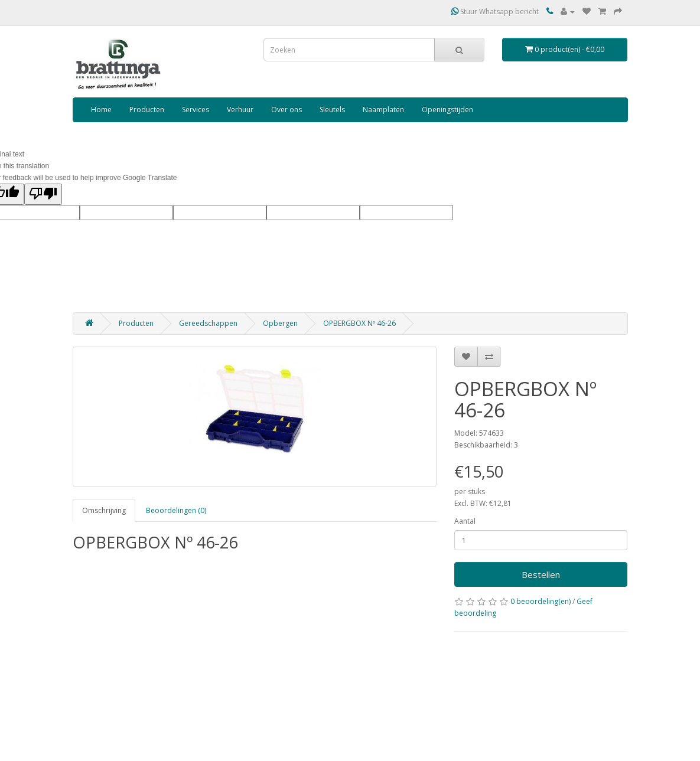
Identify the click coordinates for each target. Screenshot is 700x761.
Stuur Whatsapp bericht (495, 12)
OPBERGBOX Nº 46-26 (359, 323)
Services (196, 110)
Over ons (286, 110)
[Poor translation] (43, 194)
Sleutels (332, 110)
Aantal (465, 521)
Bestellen (541, 574)
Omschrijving (104, 510)
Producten (147, 110)
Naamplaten (383, 110)
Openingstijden (447, 110)
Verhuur (240, 110)
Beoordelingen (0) (176, 510)
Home (101, 110)
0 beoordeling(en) (541, 601)
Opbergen (280, 323)
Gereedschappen (208, 323)
